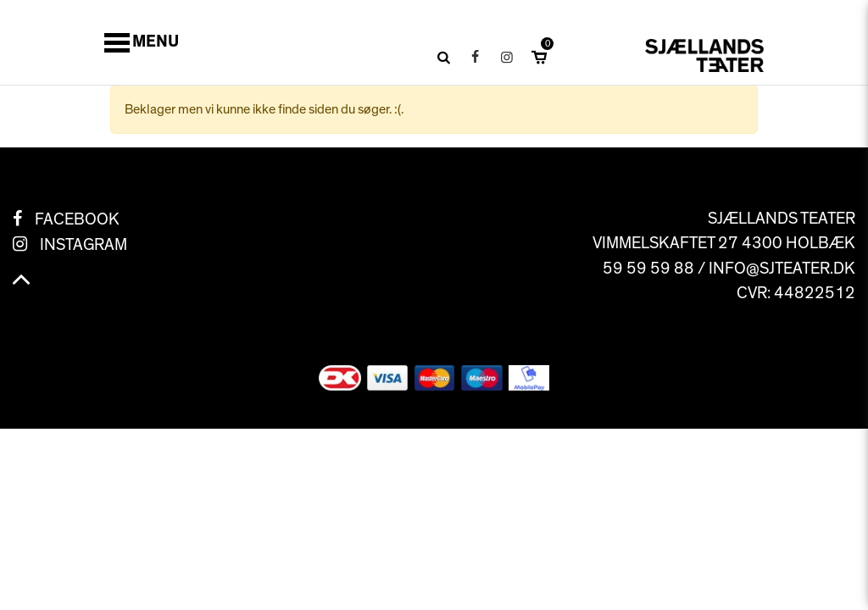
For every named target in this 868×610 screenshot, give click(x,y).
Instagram (83, 245)
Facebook (77, 219)
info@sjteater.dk (782, 269)
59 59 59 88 (648, 269)
